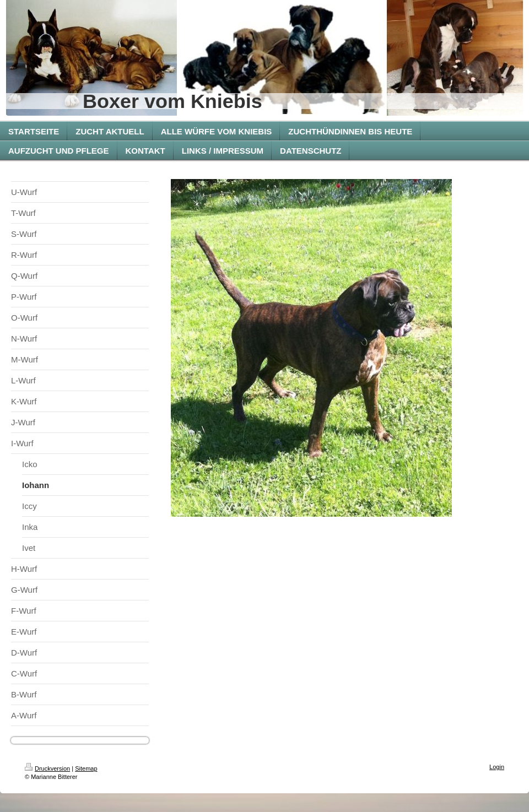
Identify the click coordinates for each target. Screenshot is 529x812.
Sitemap (86, 768)
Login (497, 767)
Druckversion (47, 768)
